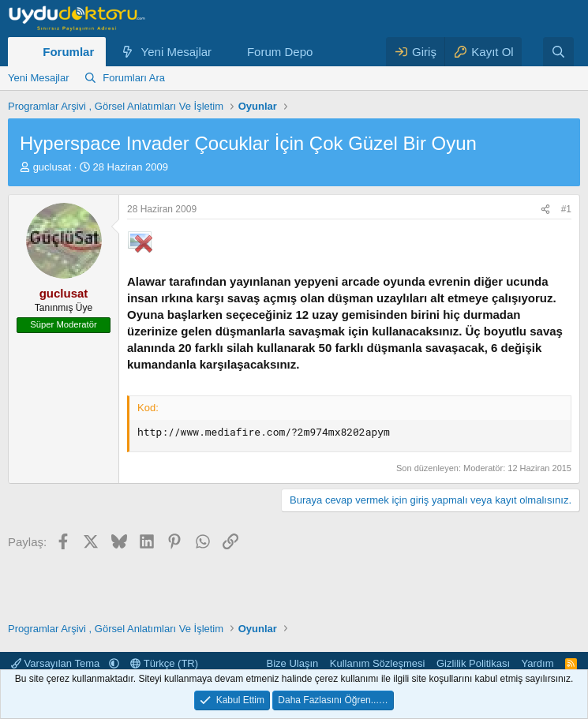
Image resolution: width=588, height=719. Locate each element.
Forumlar (68, 52)
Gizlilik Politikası (473, 663)
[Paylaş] (545, 210)
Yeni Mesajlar (177, 52)
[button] (224, 52)
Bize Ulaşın (293, 663)
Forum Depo (280, 52)
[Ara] (558, 52)
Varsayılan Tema (57, 663)
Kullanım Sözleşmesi (378, 663)
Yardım (538, 663)
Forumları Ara (134, 78)
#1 (566, 209)
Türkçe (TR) (164, 663)
